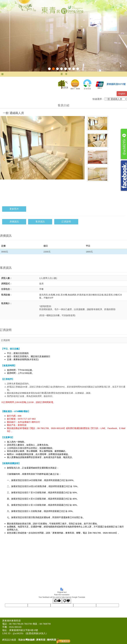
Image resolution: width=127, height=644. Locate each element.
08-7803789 (26, 624)
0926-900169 (15, 627)
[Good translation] (57, 601)
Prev (4, 159)
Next (81, 159)
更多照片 (14, 209)
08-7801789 (15, 624)
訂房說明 (66, 222)
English (122, 94)
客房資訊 (40, 222)
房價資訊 (14, 222)
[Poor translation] (67, 601)
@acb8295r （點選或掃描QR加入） (30, 633)
